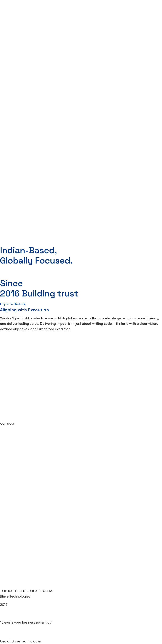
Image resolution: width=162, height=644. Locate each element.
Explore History (13, 304)
